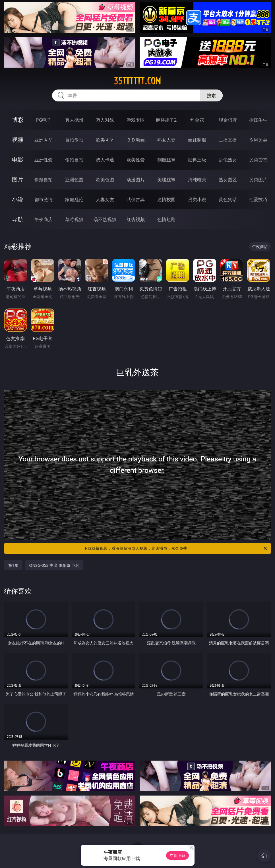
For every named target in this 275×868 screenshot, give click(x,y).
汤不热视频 (105, 219)
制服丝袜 (166, 160)
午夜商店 (44, 219)
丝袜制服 (197, 140)
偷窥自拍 (44, 180)
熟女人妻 (166, 140)
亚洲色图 (74, 180)
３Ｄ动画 (136, 140)
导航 (18, 219)
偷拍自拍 (74, 160)
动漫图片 (136, 180)
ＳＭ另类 (258, 140)
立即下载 (177, 855)
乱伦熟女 (228, 160)
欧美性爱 (136, 160)
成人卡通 (105, 160)
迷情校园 (166, 199)
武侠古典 (136, 199)
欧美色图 (105, 180)
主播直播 (228, 140)
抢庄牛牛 (258, 120)
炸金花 (197, 120)
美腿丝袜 (166, 180)
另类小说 (197, 199)
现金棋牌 (228, 120)
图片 (18, 179)
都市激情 (44, 199)
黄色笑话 (228, 199)
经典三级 (197, 160)
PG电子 (44, 120)
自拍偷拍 (74, 140)
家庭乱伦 (74, 199)
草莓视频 (74, 219)
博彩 (18, 120)
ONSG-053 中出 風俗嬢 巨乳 (54, 565)
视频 (18, 140)
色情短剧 (166, 219)
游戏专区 (136, 120)
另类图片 (258, 180)
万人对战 (105, 120)
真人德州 (74, 120)
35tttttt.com (137, 81)
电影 (18, 160)
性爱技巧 (258, 199)
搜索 (211, 95)
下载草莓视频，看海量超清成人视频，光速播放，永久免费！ (176, 548)
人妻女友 (105, 199)
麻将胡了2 (166, 120)
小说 (18, 199)
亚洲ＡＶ (44, 140)
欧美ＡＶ (105, 140)
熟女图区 (228, 180)
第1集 (13, 565)
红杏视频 (136, 219)
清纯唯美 (197, 180)
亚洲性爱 (44, 160)
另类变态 (258, 160)
